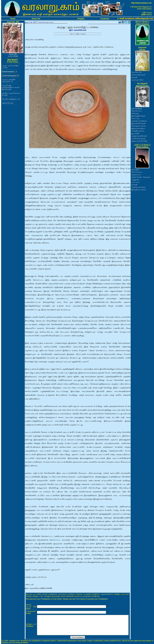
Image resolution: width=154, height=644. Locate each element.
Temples (81, 19)
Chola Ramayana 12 (10, 76)
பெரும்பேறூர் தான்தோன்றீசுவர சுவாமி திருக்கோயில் (11, 87)
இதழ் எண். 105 (30, 22)
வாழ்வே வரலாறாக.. (139, 187)
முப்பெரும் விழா (138, 80)
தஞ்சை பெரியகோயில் (139, 141)
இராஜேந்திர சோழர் (138, 116)
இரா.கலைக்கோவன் (139, 123)
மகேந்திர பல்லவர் (138, 131)
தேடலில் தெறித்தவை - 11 (11, 99)
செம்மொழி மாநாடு (138, 75)
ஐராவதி (134, 77)
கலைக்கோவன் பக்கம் (46, 22)
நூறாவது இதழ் (137, 108)
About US (36, 19)
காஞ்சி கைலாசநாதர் (139, 138)
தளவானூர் (135, 169)
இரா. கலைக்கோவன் (78, 30)
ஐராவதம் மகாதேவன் (139, 121)
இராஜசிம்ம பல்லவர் (139, 190)
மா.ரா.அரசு (136, 118)
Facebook (105, 19)
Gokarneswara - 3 (9, 72)
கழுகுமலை (135, 180)
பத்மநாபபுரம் (136, 174)
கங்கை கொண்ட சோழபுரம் (141, 177)
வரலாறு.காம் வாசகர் (139, 126)
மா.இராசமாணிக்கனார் (139, 136)
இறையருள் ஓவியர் (138, 128)
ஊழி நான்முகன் (8, 103)
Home (13, 19)
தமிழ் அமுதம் (81, 34)
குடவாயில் (135, 133)
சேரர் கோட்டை (137, 72)
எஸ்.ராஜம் (135, 113)
